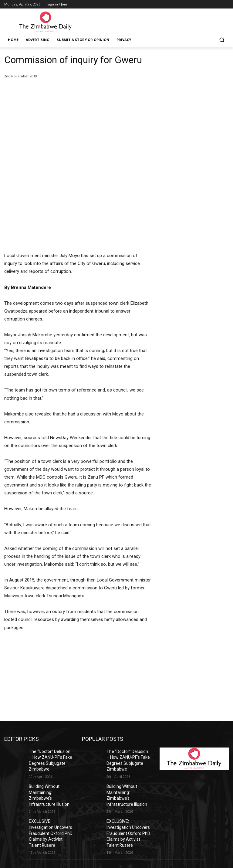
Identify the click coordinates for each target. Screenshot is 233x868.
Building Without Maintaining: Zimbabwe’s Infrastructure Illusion (49, 722)
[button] (222, 40)
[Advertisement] (194, 84)
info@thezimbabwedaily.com (31, 841)
